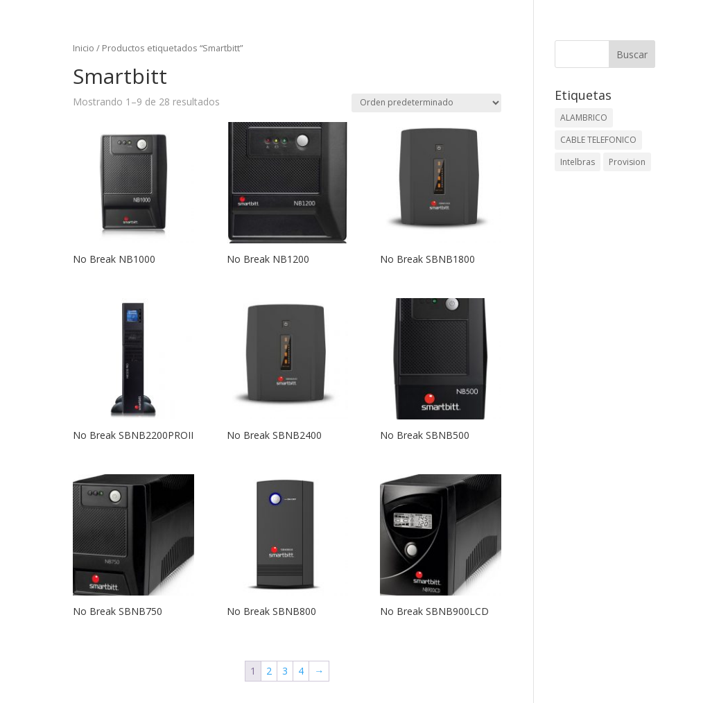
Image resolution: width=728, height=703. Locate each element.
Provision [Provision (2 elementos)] (627, 162)
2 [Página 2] (269, 671)
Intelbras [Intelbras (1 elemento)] (578, 162)
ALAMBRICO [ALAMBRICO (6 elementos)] (584, 118)
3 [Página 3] (285, 671)
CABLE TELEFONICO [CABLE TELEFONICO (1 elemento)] (598, 140)
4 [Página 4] (301, 671)
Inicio (84, 48)
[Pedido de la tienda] (426, 103)
